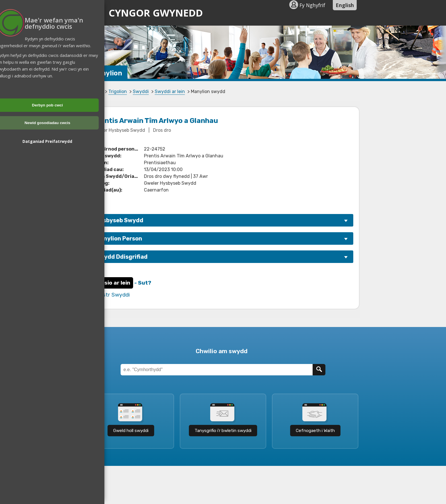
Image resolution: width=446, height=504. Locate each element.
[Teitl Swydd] (217, 370)
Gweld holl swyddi (131, 431)
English (345, 5)
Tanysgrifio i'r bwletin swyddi (223, 431)
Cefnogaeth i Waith (315, 431)
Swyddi (141, 91)
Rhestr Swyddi (111, 295)
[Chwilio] (319, 370)
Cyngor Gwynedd (146, 13)
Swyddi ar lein (170, 91)
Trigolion (118, 91)
